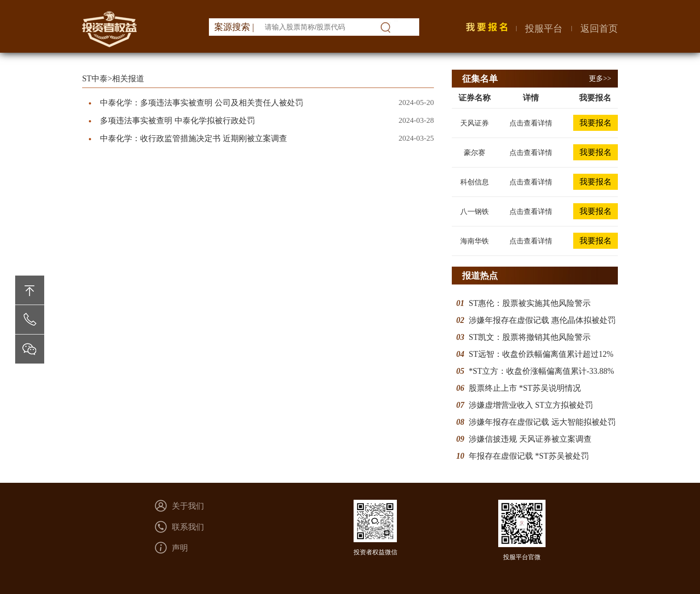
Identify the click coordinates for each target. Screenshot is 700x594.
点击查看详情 (531, 123)
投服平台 (544, 29)
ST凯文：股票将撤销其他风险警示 (530, 337)
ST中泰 (95, 79)
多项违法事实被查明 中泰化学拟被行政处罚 (177, 121)
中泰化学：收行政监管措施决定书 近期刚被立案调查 (194, 138)
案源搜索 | (234, 27)
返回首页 (599, 29)
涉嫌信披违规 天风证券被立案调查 (530, 439)
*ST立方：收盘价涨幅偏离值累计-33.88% (542, 371)
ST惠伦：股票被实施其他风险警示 (530, 303)
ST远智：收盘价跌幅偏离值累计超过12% (541, 354)
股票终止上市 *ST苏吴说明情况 (525, 388)
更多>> (600, 78)
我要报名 (596, 123)
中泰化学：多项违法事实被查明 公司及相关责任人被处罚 (202, 103)
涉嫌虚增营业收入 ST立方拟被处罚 (531, 405)
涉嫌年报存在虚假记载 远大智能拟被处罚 (542, 422)
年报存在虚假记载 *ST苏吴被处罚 (529, 456)
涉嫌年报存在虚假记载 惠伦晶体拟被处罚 (542, 320)
